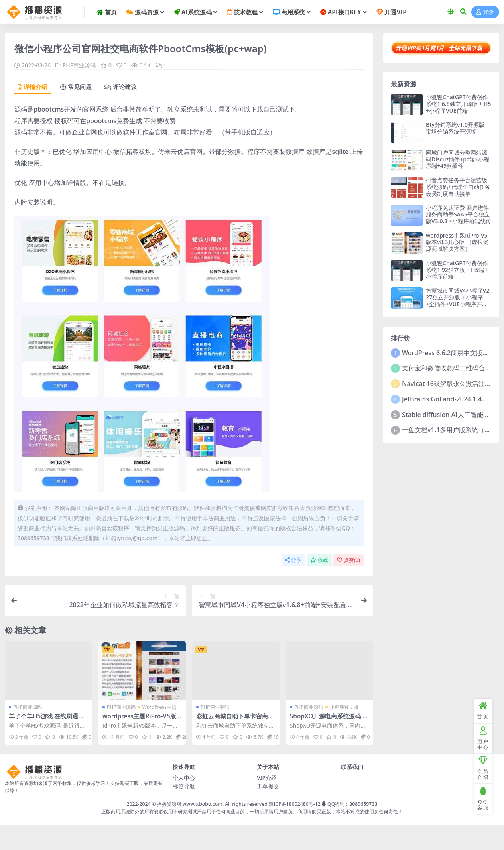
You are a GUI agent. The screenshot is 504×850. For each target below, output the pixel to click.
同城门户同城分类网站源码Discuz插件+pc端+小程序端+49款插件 (458, 159)
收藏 (319, 560)
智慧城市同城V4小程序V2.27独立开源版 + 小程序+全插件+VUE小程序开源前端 (458, 300)
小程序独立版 (344, 707)
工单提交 (268, 786)
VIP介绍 (267, 778)
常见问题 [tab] (76, 87)
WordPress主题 (159, 707)
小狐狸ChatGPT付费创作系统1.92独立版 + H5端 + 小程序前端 (457, 270)
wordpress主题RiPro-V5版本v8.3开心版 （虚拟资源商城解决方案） (457, 242)
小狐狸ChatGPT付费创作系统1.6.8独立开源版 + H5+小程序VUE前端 (458, 104)
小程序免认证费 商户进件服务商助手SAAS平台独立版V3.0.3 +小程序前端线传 (459, 214)
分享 (293, 560)
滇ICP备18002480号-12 (295, 804)
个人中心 (184, 778)
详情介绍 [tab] (32, 87)
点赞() (348, 560)
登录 (485, 12)
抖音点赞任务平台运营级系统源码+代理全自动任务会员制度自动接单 (458, 187)
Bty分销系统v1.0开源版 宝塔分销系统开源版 (455, 128)
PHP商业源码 (79, 65)
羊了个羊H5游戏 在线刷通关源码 (46, 720)
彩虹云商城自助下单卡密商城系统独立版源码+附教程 (235, 720)
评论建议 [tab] (121, 87)
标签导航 (184, 786)
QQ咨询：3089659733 (349, 804)
